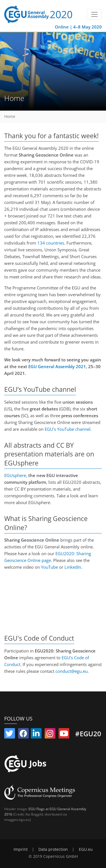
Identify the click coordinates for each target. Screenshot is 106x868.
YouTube (49, 567)
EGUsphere (15, 475)
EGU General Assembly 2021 (57, 366)
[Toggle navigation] (94, 14)
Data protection (53, 849)
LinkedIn (73, 567)
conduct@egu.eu (72, 671)
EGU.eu (86, 849)
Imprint (21, 849)
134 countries (51, 243)
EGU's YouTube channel (68, 429)
